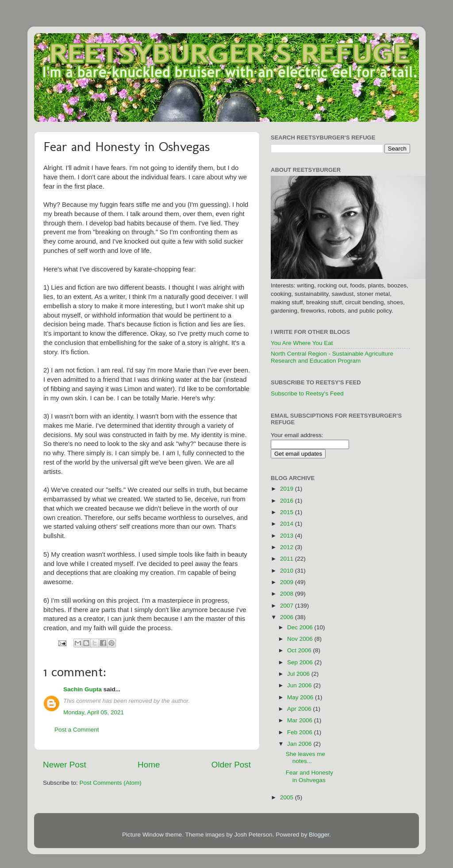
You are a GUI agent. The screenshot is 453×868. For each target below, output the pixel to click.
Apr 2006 (300, 709)
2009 (288, 582)
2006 (288, 617)
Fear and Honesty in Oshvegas (309, 776)
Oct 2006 (300, 650)
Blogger (319, 835)
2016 (288, 501)
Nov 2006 (301, 639)
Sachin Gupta (83, 689)
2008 (288, 594)
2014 (288, 524)
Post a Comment (77, 730)
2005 (288, 797)
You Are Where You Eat (302, 343)
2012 (288, 547)
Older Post (231, 765)
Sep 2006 (301, 662)
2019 (288, 489)
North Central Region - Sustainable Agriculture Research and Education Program (332, 357)
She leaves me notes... (305, 758)
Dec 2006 (301, 627)
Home (149, 765)
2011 (288, 559)
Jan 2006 (300, 744)
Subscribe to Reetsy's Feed (307, 393)
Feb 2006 (301, 732)
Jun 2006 (300, 685)
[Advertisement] (383, 604)
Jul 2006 (299, 674)
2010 (288, 571)
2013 (288, 536)
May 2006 (301, 697)
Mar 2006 (301, 720)
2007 (288, 606)
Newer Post (65, 765)
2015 (288, 512)
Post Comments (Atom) (111, 783)
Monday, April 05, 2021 (94, 712)
